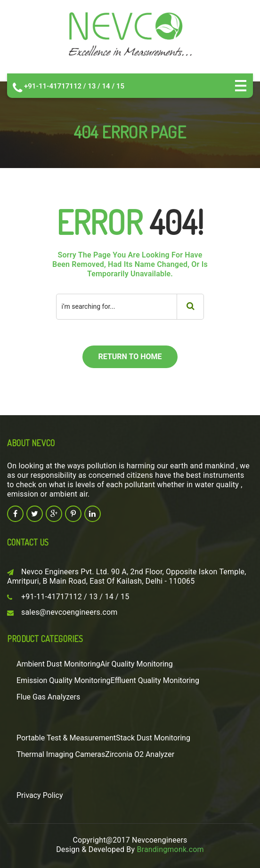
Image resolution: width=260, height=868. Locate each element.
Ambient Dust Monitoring (58, 664)
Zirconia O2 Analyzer (140, 754)
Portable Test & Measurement (66, 738)
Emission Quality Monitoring (64, 680)
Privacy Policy (40, 795)
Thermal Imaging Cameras (61, 754)
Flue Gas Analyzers (48, 697)
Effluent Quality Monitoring (155, 680)
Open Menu (241, 86)
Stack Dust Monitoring (153, 738)
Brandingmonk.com (170, 849)
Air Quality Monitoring (137, 664)
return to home (130, 357)
